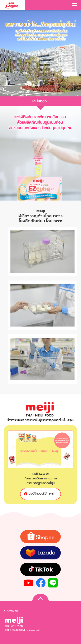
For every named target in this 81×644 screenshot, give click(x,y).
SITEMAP (13, 611)
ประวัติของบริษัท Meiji (40, 494)
